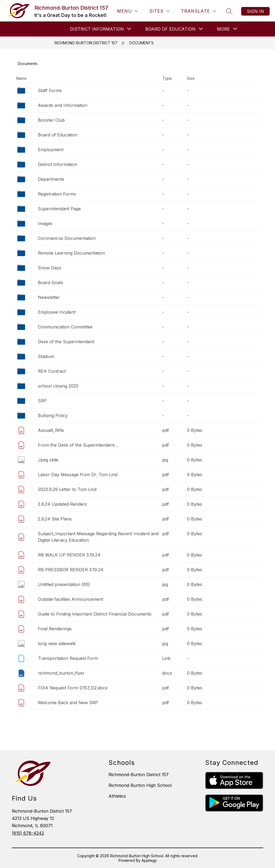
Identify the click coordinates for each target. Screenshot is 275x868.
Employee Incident (57, 312)
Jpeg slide (48, 460)
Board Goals (50, 283)
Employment (51, 150)
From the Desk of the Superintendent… (78, 445)
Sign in (255, 11)
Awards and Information (63, 105)
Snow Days (50, 268)
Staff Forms (50, 91)
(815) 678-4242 (28, 833)
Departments (51, 179)
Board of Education (58, 135)
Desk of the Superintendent (66, 342)
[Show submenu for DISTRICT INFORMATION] (97, 29)
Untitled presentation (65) (64, 584)
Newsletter (49, 297)
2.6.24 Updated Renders (62, 504)
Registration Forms (57, 194)
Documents (142, 43)
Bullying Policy (53, 415)
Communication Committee (65, 327)
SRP (42, 401)
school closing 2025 (58, 386)
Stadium (46, 356)
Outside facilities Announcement (70, 599)
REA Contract (52, 371)
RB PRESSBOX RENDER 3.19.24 (71, 570)
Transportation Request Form (68, 658)
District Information (57, 164)
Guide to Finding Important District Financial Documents (95, 614)
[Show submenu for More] (223, 29)
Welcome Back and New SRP (68, 703)
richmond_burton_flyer (61, 673)
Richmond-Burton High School (140, 785)
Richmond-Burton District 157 (86, 43)
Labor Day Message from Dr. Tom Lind (78, 475)
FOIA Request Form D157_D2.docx (73, 688)
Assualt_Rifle (51, 430)
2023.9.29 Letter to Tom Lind (67, 489)
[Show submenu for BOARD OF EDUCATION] (170, 29)
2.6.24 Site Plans (55, 519)
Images (45, 223)
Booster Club (51, 120)
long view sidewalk (57, 643)
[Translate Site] (199, 11)
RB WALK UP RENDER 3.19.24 (69, 555)
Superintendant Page (59, 209)
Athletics (117, 796)
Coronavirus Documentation (67, 238)
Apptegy (149, 860)
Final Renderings (55, 629)
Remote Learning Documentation (71, 253)
